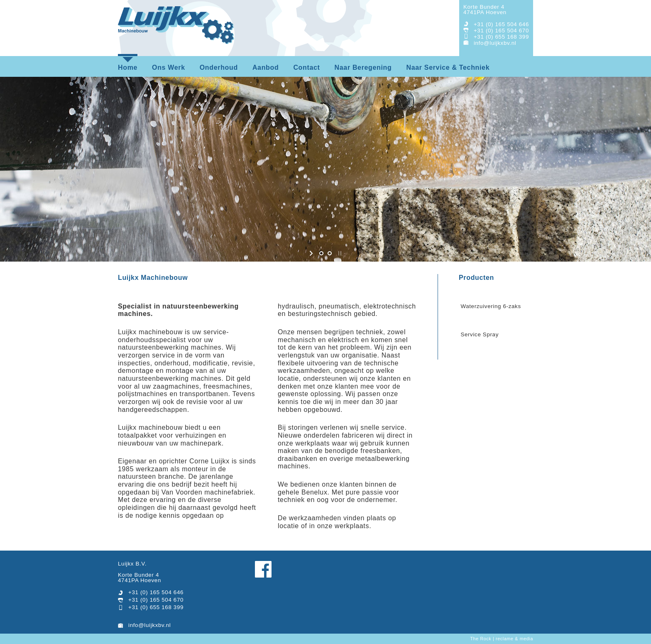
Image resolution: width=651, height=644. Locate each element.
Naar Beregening (363, 67)
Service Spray (480, 334)
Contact (306, 67)
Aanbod (266, 67)
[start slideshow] (312, 253)
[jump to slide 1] (321, 253)
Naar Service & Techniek (448, 67)
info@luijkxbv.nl (495, 43)
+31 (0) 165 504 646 (501, 24)
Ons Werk (169, 67)
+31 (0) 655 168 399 (501, 37)
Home (128, 67)
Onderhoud (219, 67)
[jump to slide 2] (330, 253)
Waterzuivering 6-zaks (491, 306)
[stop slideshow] (339, 253)
